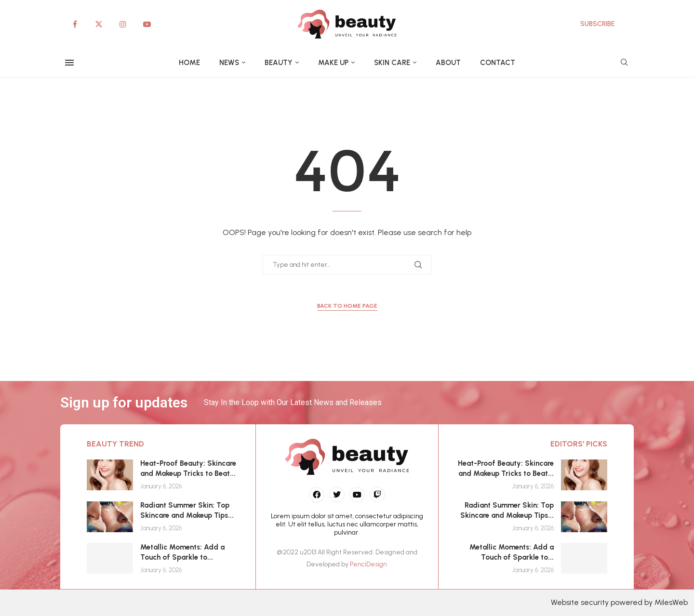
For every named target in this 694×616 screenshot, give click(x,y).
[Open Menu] (69, 63)
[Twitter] (99, 24)
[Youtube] (147, 24)
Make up (333, 63)
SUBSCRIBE (597, 24)
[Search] (624, 63)
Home (189, 63)
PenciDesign (368, 564)
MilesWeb (671, 602)
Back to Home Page (347, 306)
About (448, 63)
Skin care (392, 63)
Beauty (279, 63)
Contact (498, 63)
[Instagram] (123, 24)
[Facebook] (75, 24)
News (229, 63)
